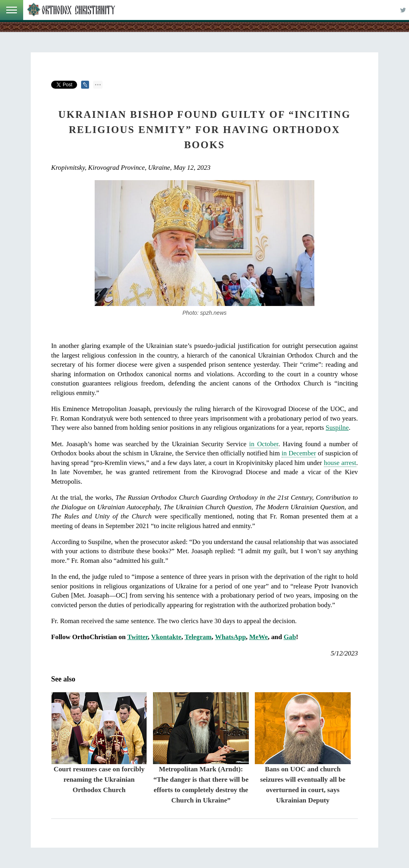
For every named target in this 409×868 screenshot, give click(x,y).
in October (264, 444)
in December (299, 453)
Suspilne (337, 428)
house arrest (340, 463)
